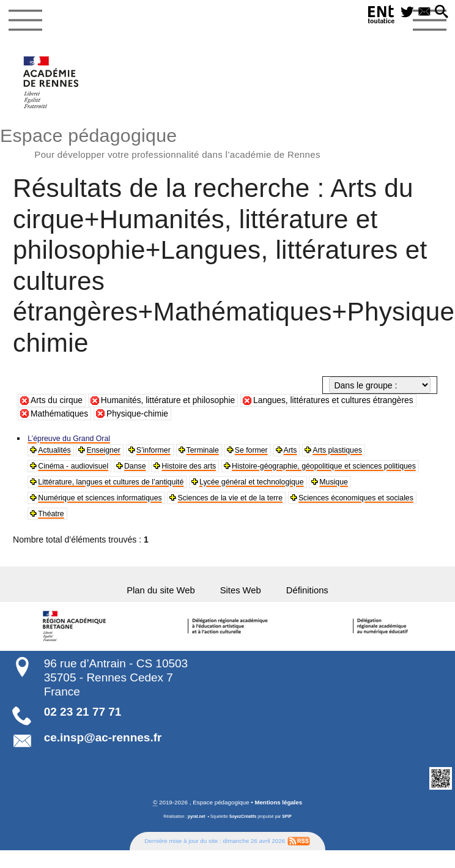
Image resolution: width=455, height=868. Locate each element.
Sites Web (242, 599)
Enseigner (111, 452)
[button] (440, 13)
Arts (315, 452)
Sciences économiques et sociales (240, 521)
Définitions (313, 599)
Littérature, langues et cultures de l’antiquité (347, 486)
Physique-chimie (139, 415)
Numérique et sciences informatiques (292, 503)
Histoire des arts (206, 469)
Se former (273, 452)
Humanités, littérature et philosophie (171, 401)
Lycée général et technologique (98, 503)
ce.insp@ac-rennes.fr (103, 748)
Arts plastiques (367, 452)
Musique (189, 503)
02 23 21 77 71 (83, 722)
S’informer (166, 452)
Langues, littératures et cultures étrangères (339, 401)
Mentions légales (279, 813)
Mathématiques (60, 415)
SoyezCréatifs (242, 827)
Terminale (220, 452)
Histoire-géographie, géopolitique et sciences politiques (144, 486)
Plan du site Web (156, 599)
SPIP (287, 827)
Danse (147, 469)
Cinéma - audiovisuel (79, 469)
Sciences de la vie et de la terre (98, 521)
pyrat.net (196, 827)
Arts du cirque (57, 401)
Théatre (336, 521)
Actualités (57, 452)
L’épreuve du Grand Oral (75, 439)
